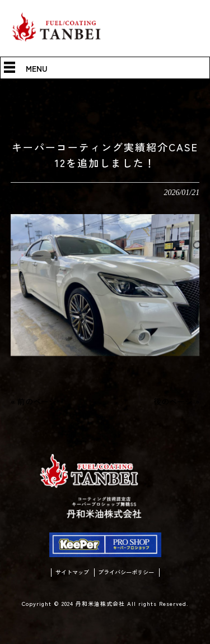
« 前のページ (34, 401)
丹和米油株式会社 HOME (36, 90)
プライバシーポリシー (128, 575)
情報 (92, 90)
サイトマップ (69, 575)
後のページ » (176, 401)
